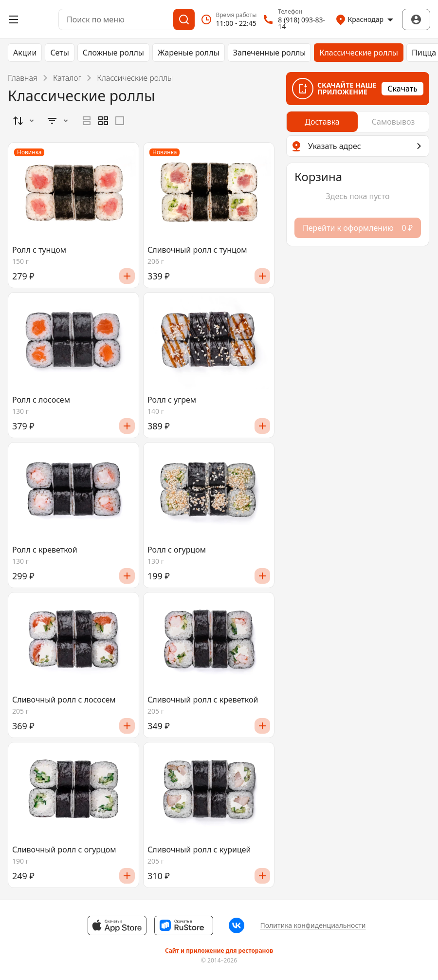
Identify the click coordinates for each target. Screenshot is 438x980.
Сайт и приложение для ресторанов (219, 951)
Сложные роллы (113, 53)
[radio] (87, 121)
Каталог (67, 78)
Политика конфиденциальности (313, 925)
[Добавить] (127, 276)
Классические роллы (359, 53)
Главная (23, 78)
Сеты (59, 53)
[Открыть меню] (14, 19)
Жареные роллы (189, 53)
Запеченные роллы (270, 53)
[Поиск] (184, 19)
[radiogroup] (103, 121)
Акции (25, 53)
